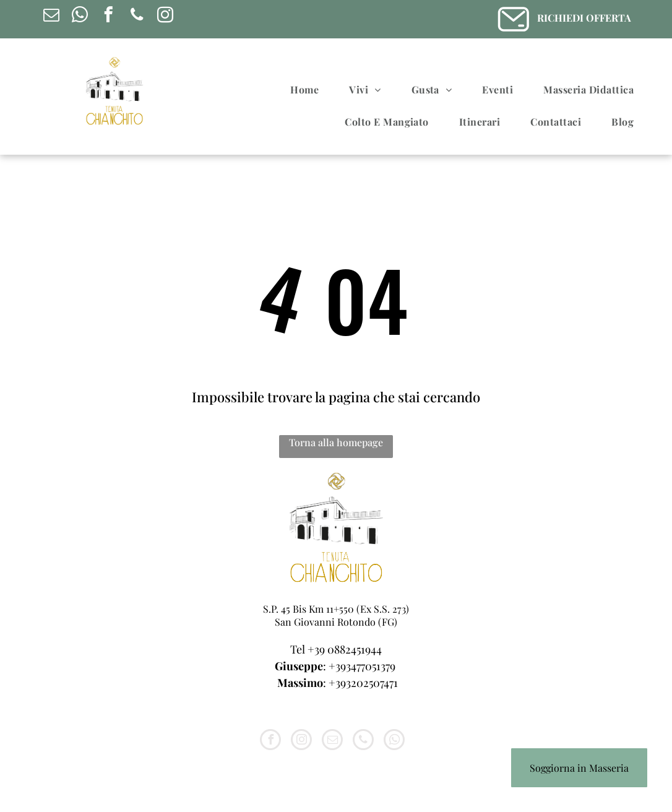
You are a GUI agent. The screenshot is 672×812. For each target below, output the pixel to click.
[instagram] (165, 17)
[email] (51, 17)
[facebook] (108, 17)
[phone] (136, 17)
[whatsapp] (80, 17)
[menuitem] (309, 90)
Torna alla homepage (336, 442)
